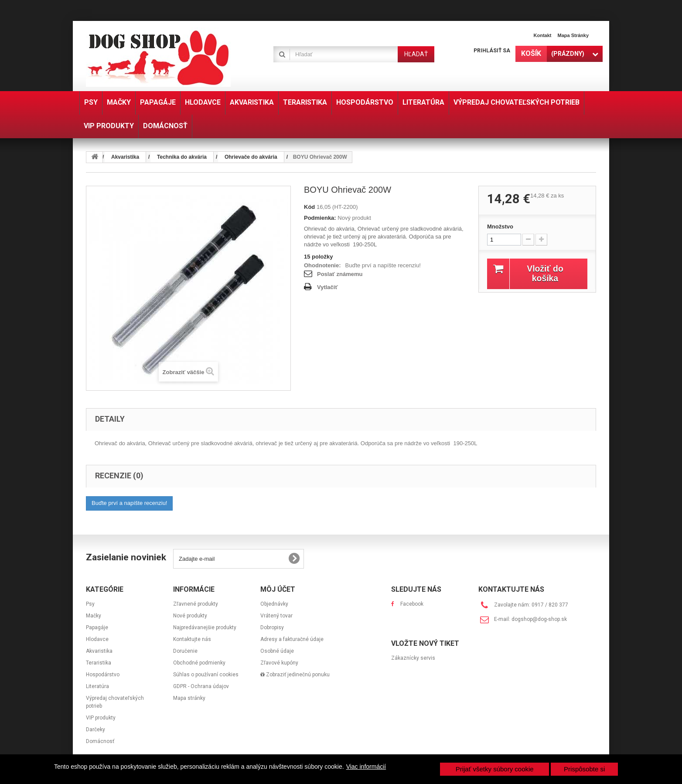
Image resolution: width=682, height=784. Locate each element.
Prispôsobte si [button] (584, 769)
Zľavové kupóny (279, 663)
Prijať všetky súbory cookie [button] (495, 769)
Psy (90, 604)
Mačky (94, 616)
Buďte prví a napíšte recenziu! (383, 265)
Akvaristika (99, 651)
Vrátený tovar (276, 616)
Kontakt (543, 35)
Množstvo (500, 227)
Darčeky (95, 729)
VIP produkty (101, 718)
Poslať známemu (340, 274)
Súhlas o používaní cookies (206, 675)
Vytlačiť (327, 287)
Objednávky (274, 604)
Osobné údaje (277, 651)
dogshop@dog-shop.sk (539, 619)
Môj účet (278, 589)
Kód (309, 207)
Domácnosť (100, 741)
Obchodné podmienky (199, 663)
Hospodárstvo (103, 675)
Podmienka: (320, 218)
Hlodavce (97, 639)
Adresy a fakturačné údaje (292, 639)
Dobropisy (272, 627)
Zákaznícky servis (413, 658)
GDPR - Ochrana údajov (201, 686)
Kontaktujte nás (192, 639)
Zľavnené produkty (196, 604)
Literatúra (97, 686)
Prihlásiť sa (492, 51)
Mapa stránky (573, 35)
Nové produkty (190, 616)
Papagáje (97, 627)
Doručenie (185, 651)
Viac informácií (366, 767)
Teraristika (99, 663)
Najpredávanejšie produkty (205, 627)
